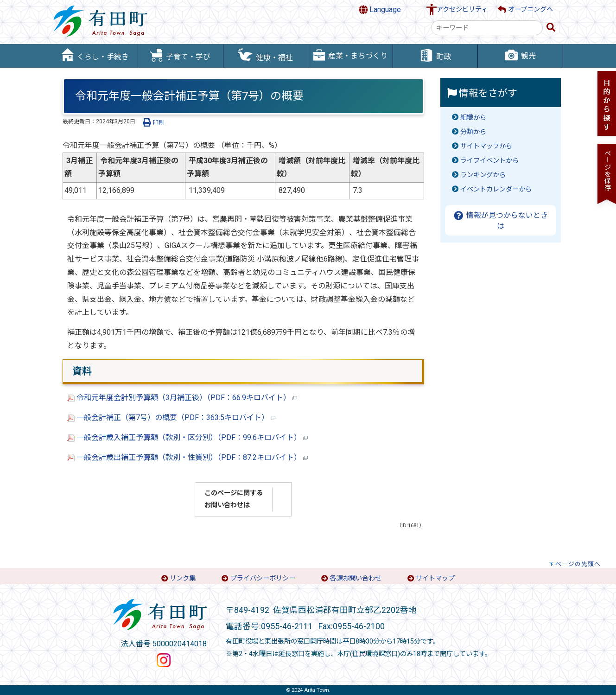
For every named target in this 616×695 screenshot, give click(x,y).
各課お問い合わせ (356, 578)
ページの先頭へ (578, 564)
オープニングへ (525, 10)
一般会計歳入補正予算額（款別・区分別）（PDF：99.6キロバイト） (187, 437)
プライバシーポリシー (263, 578)
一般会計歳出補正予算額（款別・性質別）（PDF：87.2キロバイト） (187, 457)
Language (380, 10)
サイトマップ (435, 578)
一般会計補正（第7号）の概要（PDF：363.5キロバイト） (171, 418)
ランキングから (483, 175)
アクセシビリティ (462, 10)
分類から (473, 132)
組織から (473, 118)
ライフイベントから (489, 161)
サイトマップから (486, 146)
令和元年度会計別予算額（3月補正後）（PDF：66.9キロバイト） (182, 398)
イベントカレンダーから (496, 189)
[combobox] (487, 28)
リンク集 (183, 578)
